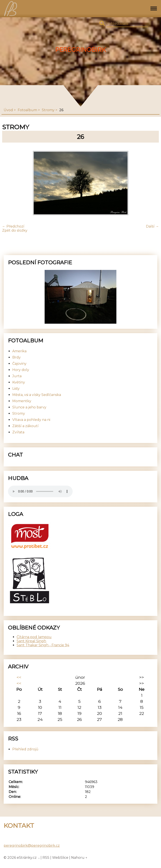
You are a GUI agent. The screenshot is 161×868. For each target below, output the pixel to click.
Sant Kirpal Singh (31, 641)
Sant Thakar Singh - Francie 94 (43, 645)
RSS (46, 858)
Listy (16, 389)
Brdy (16, 357)
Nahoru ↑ (79, 858)
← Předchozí (13, 226)
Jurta (17, 376)
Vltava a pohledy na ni (31, 420)
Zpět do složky (15, 230)
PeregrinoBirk (80, 50)
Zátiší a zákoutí (25, 426)
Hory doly (21, 370)
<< (19, 677)
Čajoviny (19, 364)
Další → (152, 226)
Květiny (19, 382)
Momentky (22, 401)
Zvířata (18, 432)
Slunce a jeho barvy (29, 407)
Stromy (48, 110)
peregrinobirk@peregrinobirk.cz (32, 846)
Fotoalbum (27, 110)
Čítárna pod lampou (34, 637)
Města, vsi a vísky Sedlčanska (37, 395)
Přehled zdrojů (25, 749)
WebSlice (60, 858)
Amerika (19, 351)
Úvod (8, 110)
